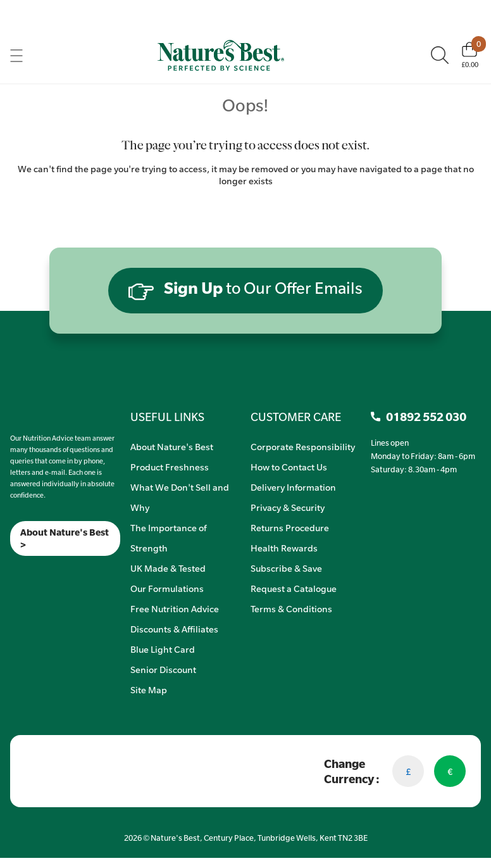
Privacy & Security (288, 507)
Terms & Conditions (291, 608)
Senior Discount (163, 669)
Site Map (149, 689)
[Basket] (470, 55)
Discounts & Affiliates (174, 629)
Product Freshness (170, 467)
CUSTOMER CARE (296, 417)
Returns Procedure (290, 527)
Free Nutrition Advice (175, 608)
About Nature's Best (172, 446)
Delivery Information (293, 487)
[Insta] (21, 572)
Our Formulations (167, 588)
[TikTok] (32, 572)
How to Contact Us (289, 467)
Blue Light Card (163, 649)
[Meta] (10, 572)
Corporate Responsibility (303, 446)
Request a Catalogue (294, 588)
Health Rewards (284, 548)
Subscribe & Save (286, 568)
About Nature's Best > (65, 538)
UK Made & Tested (168, 568)
